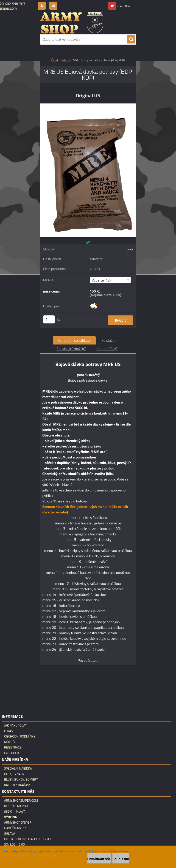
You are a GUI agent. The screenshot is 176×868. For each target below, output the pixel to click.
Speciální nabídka (18, 768)
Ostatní (65, 60)
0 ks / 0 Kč (124, 6)
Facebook (12, 753)
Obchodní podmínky (20, 736)
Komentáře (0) (107, 349)
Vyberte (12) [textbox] (101, 280)
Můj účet (11, 742)
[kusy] (49, 319)
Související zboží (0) (71, 349)
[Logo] (71, 22)
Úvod (55, 60)
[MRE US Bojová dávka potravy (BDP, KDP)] (88, 105)
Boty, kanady (14, 774)
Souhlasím (121, 859)
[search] (131, 40)
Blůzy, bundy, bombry (21, 779)
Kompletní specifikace (74, 340)
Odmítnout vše (99, 859)
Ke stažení (109, 340)
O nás (8, 731)
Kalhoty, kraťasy (17, 785)
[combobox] (110, 280)
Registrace (13, 747)
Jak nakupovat (15, 725)
